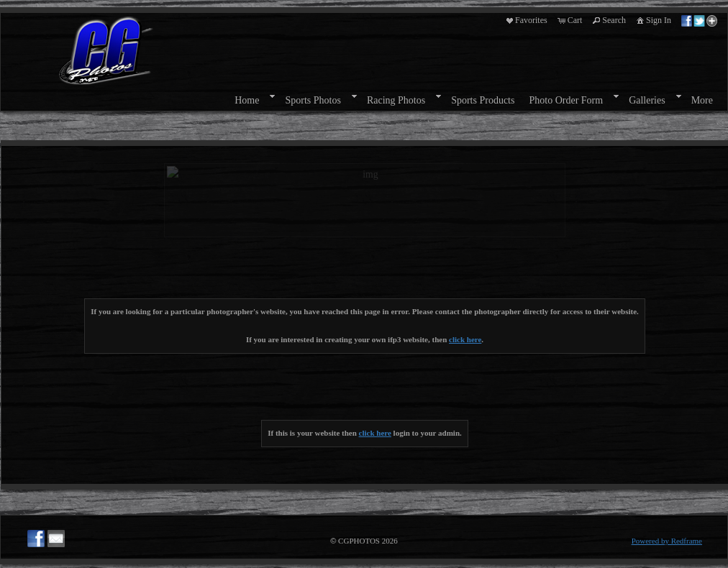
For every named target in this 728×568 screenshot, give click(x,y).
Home (247, 100)
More (702, 100)
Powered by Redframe (667, 541)
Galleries (647, 100)
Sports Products (483, 100)
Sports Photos (313, 100)
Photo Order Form (566, 100)
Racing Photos (396, 100)
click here (465, 339)
